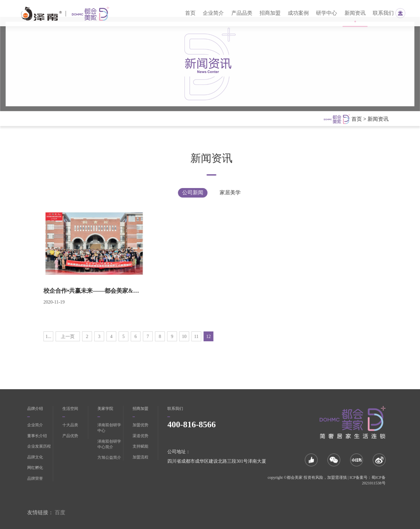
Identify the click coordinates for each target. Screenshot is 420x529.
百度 (60, 512)
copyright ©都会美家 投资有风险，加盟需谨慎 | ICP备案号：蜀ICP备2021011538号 (327, 480)
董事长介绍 (37, 436)
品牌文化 (35, 457)
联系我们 (383, 13)
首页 (190, 13)
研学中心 (326, 13)
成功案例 (298, 13)
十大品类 (70, 425)
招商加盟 (270, 13)
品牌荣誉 (35, 478)
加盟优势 (140, 425)
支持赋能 (140, 446)
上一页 (53, 337)
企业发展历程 (39, 446)
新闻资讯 (355, 13)
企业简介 (213, 13)
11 (181, 337)
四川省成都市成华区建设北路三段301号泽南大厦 (217, 461)
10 (169, 337)
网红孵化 (35, 468)
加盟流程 (140, 457)
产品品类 (242, 13)
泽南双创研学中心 (109, 428)
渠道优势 (140, 436)
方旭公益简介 (109, 457)
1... (33, 337)
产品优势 (70, 436)
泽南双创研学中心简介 (109, 444)
